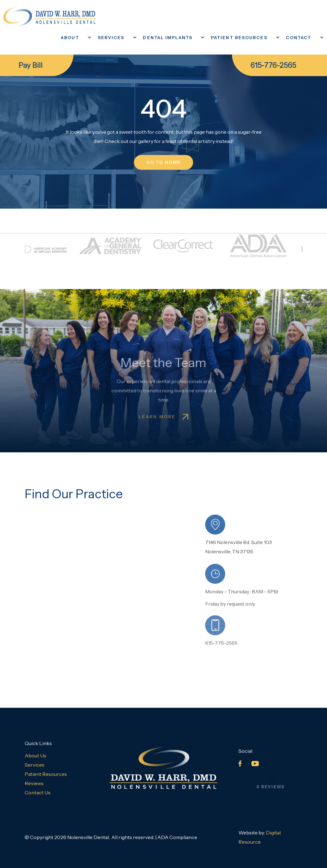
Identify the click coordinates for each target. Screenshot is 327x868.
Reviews (34, 783)
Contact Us (38, 793)
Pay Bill (31, 65)
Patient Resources (46, 774)
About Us (35, 756)
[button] (73, 38)
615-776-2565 (273, 65)
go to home (163, 162)
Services (35, 765)
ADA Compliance (177, 837)
